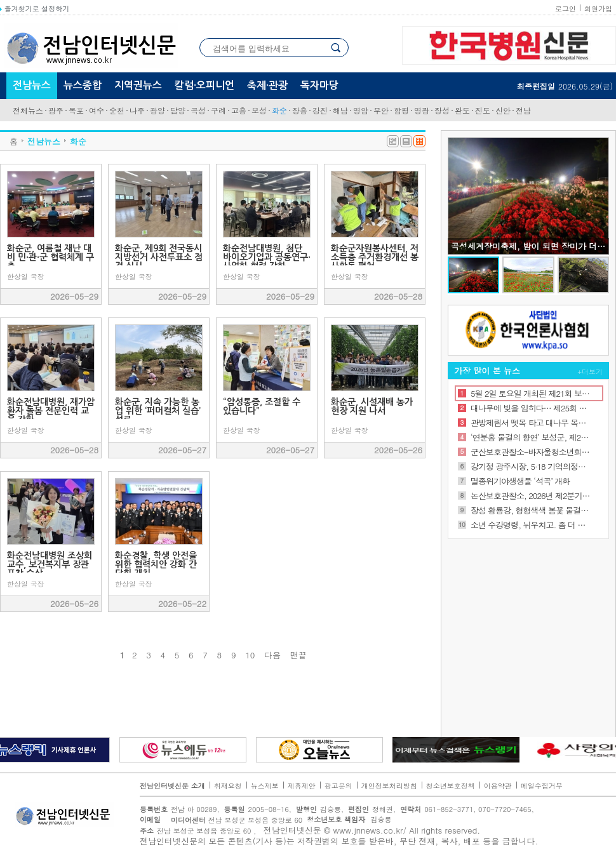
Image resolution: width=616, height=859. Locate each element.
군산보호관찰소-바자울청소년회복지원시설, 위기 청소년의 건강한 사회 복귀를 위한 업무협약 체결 (531, 452)
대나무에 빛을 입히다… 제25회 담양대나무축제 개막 (531, 408)
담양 (178, 110)
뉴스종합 (83, 85)
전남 (523, 110)
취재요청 (228, 786)
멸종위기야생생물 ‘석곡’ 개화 (520, 481)
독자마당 (319, 85)
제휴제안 (302, 786)
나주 (137, 110)
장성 (442, 110)
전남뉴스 (32, 85)
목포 (76, 110)
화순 (279, 110)
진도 (483, 110)
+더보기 (590, 372)
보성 (259, 110)
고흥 (239, 110)
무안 (381, 110)
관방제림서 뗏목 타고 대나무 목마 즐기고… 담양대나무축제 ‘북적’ (531, 423)
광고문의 (338, 786)
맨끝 (298, 655)
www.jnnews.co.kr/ (370, 830)
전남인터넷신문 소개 (172, 786)
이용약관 (498, 786)
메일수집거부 (542, 786)
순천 (117, 110)
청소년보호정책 (451, 786)
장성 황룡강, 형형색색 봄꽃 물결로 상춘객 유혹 (531, 510)
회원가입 (598, 9)
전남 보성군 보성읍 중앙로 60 (233, 820)
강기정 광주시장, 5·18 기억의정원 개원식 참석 (531, 466)
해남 (340, 110)
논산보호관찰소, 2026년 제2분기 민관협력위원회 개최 (531, 496)
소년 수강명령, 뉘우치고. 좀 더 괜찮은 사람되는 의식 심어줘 (531, 525)
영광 (422, 110)
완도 (462, 110)
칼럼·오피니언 (204, 85)
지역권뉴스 (138, 85)
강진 (320, 110)
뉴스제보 (265, 786)
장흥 (300, 110)
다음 (272, 655)
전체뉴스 (28, 110)
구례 (218, 110)
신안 (503, 110)
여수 (97, 110)
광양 (157, 110)
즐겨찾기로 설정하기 (35, 9)
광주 (56, 110)
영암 (361, 110)
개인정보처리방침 (389, 786)
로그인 (566, 9)
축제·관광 (267, 85)
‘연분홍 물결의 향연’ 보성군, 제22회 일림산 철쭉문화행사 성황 (531, 437)
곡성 (198, 110)
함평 (401, 110)
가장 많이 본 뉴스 (487, 370)
